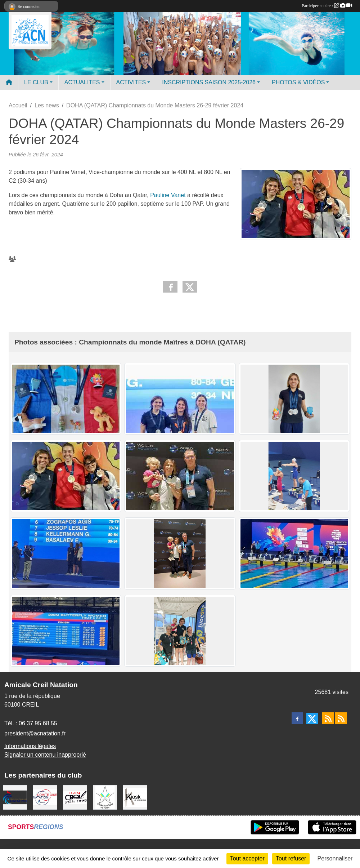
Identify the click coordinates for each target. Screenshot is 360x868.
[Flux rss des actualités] (328, 718)
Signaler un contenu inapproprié (45, 755)
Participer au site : (327, 6)
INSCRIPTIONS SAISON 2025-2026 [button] (209, 82)
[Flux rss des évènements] (341, 718)
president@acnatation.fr (35, 733)
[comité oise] (45, 797)
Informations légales (30, 746)
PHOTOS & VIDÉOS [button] (298, 82)
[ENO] (105, 797)
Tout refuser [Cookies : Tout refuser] (291, 858)
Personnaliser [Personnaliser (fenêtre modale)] (335, 858)
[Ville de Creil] (75, 797)
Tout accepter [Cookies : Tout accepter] (247, 858)
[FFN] (15, 797)
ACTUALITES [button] (82, 82)
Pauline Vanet (168, 195)
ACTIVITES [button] (131, 82)
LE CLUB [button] (36, 82)
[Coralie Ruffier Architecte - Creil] (135, 797)
